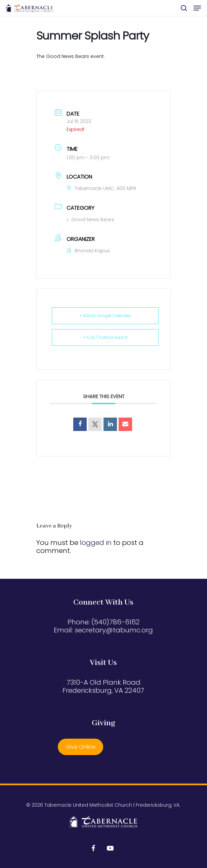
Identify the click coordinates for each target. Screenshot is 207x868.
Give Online (81, 747)
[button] (197, 8)
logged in (96, 543)
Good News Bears (90, 220)
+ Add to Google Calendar (105, 316)
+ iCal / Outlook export (105, 337)
